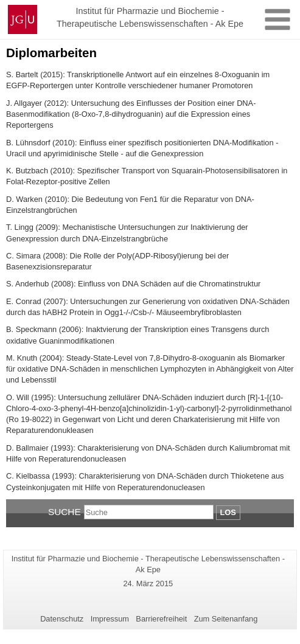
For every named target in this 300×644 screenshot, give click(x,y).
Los (228, 512)
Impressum (110, 619)
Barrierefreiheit (161, 619)
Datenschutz (62, 619)
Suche (65, 512)
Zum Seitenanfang (226, 619)
